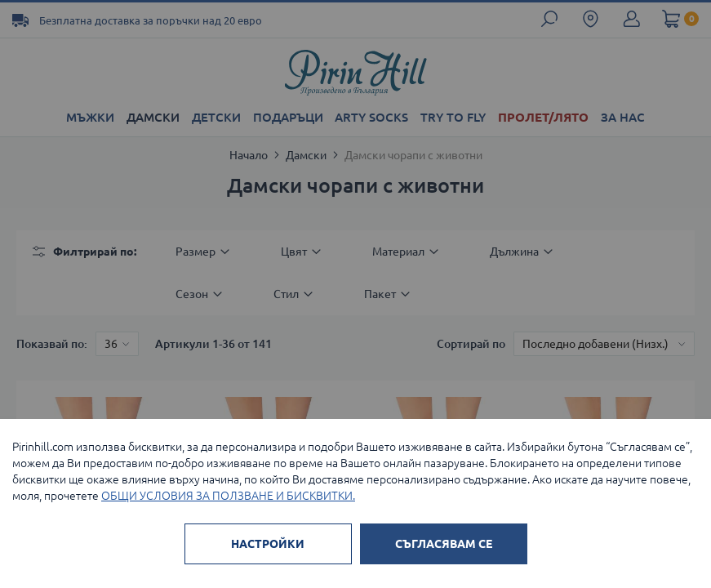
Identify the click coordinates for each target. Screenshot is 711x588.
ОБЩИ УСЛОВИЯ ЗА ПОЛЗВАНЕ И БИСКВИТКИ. (228, 496)
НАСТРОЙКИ (268, 544)
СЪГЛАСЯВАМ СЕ (444, 544)
